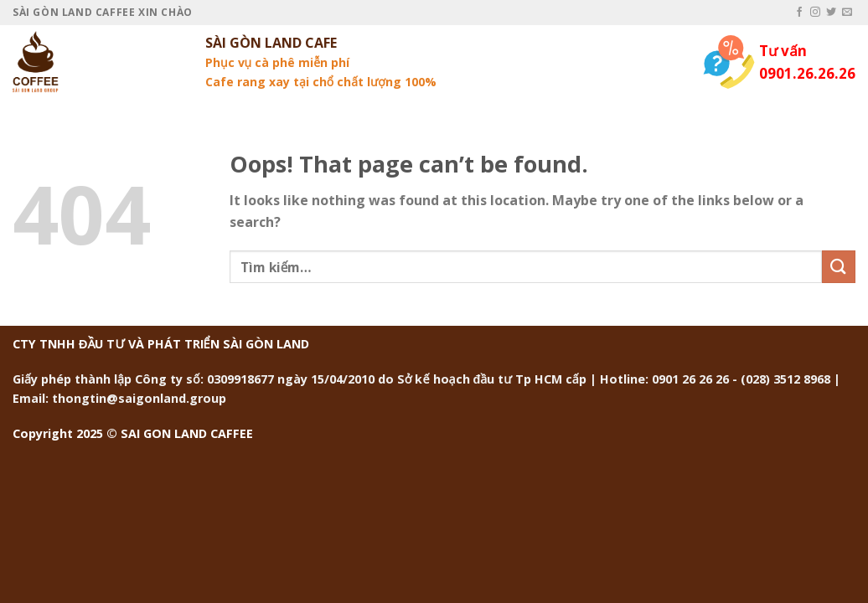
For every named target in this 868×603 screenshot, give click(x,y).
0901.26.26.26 (807, 73)
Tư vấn (783, 51)
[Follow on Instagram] (815, 13)
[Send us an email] (847, 13)
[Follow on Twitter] (831, 13)
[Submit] (839, 267)
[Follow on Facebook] (799, 13)
